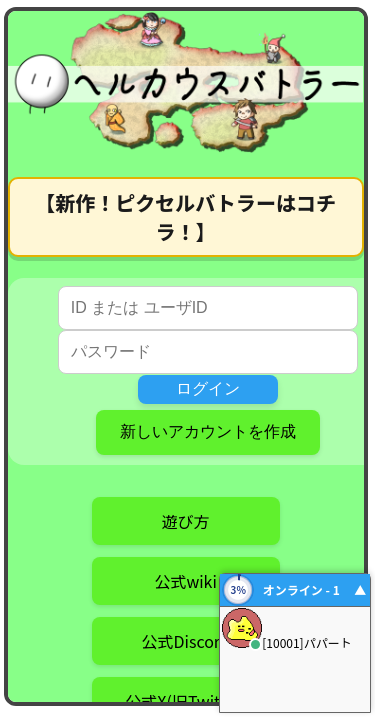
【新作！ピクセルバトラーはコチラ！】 (185, 217)
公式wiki (185, 581)
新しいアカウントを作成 (208, 431)
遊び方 (186, 521)
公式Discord (186, 641)
